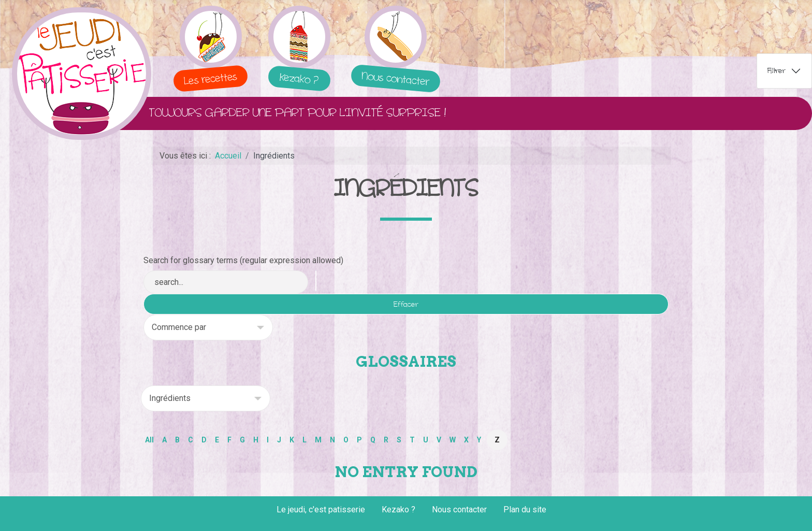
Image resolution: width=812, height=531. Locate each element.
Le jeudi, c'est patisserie (321, 510)
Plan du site (525, 510)
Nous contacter (459, 510)
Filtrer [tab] (777, 71)
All (149, 440)
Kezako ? (398, 510)
